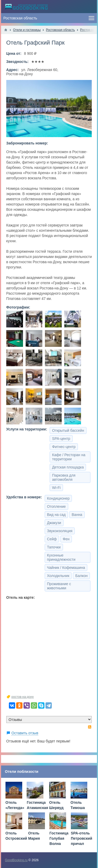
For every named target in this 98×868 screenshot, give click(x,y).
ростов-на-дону (23, 697)
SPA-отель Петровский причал (82, 838)
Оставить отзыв (25, 733)
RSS (90, 727)
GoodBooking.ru (16, 860)
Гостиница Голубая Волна (59, 838)
